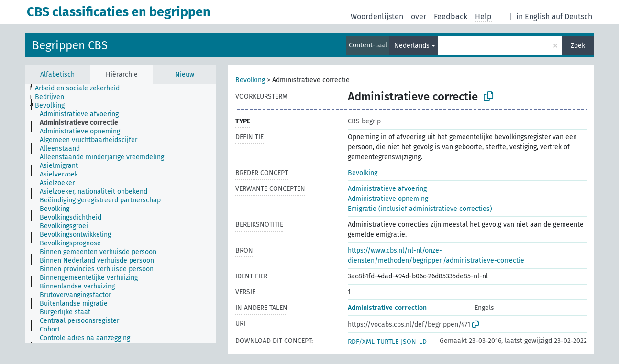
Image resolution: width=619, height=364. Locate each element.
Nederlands (412, 46)
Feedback (451, 17)
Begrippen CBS (70, 45)
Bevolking (250, 80)
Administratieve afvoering (387, 189)
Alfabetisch (57, 74)
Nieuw (185, 74)
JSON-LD (414, 342)
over (419, 17)
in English (533, 17)
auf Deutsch (572, 17)
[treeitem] (81, 88)
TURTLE (388, 342)
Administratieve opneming (388, 199)
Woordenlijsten (377, 17)
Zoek (578, 46)
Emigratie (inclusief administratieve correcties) (420, 209)
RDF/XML (361, 342)
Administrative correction (387, 308)
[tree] (121, 214)
